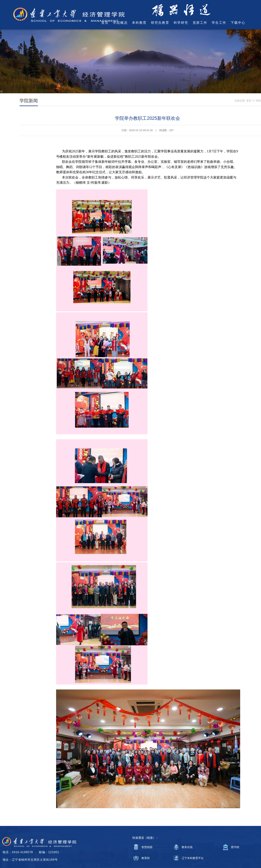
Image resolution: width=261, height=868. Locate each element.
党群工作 (200, 23)
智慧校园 (147, 847)
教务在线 (187, 847)
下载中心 (238, 23)
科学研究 (181, 23)
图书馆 (235, 847)
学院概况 (120, 23)
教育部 (146, 858)
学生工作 (219, 23)
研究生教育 (160, 23)
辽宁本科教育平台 (193, 858)
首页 (105, 23)
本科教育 (139, 23)
